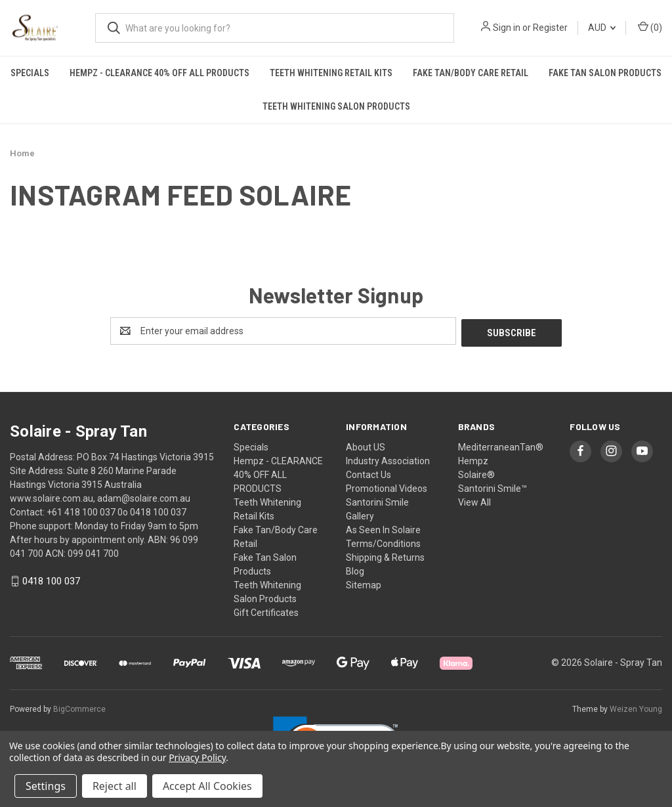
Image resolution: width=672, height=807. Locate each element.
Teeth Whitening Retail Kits (331, 73)
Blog (355, 569)
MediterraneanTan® (501, 445)
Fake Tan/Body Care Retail (471, 73)
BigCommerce (79, 707)
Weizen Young (636, 707)
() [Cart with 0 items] (650, 27)
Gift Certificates (266, 611)
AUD (602, 28)
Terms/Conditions (383, 542)
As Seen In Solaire (383, 528)
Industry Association (388, 459)
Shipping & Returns (385, 556)
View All (474, 500)
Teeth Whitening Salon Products (336, 106)
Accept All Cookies (207, 786)
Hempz (473, 459)
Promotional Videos (387, 487)
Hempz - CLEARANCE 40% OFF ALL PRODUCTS (159, 73)
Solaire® (476, 473)
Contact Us (368, 473)
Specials (30, 73)
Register (550, 28)
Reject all (115, 786)
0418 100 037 (51, 580)
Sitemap (364, 583)
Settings (46, 786)
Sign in (507, 28)
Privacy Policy (197, 757)
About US (366, 445)
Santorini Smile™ (493, 487)
